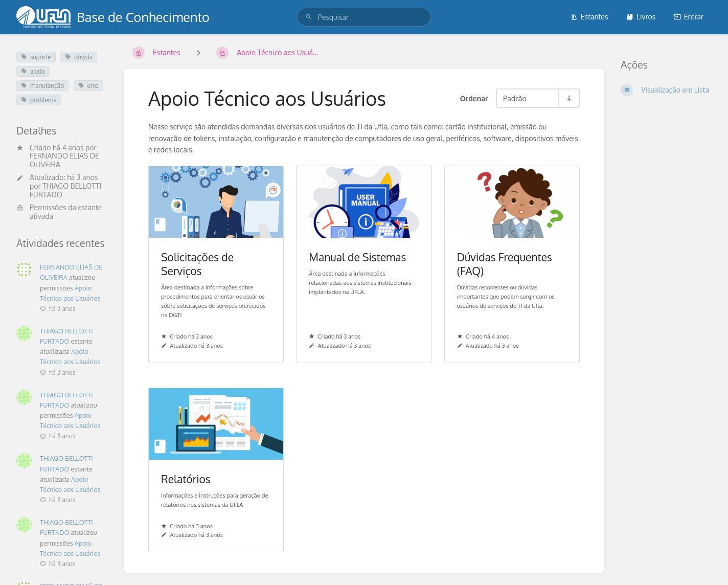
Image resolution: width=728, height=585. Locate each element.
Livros (641, 17)
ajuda (33, 71)
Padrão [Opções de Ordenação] (515, 98)
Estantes (589, 17)
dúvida (79, 57)
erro (88, 86)
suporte (36, 57)
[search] (364, 17)
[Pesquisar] (309, 17)
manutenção (42, 86)
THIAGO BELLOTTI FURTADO (65, 190)
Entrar (689, 17)
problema (39, 100)
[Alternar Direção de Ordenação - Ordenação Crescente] (568, 98)
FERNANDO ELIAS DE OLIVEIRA (64, 160)
